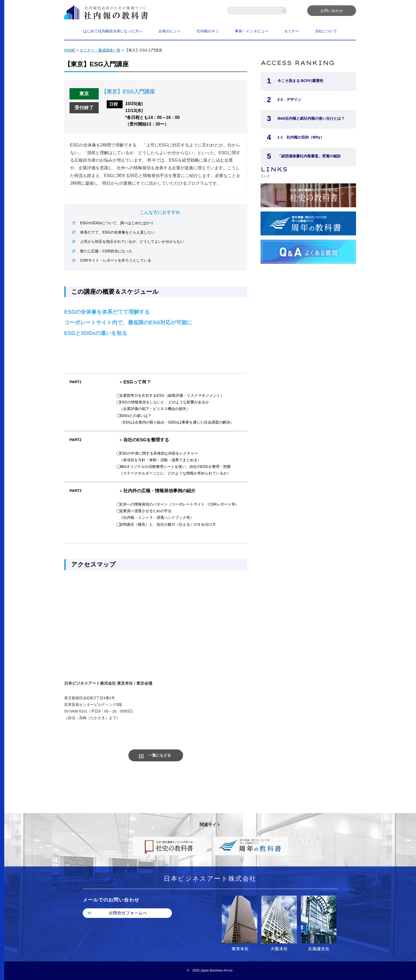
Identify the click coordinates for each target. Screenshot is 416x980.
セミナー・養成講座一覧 (100, 50)
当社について (326, 31)
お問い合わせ (332, 11)
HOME (70, 50)
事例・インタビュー (252, 31)
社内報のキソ (208, 31)
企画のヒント (170, 31)
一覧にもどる (160, 755)
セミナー (292, 31)
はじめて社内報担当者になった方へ (113, 31)
